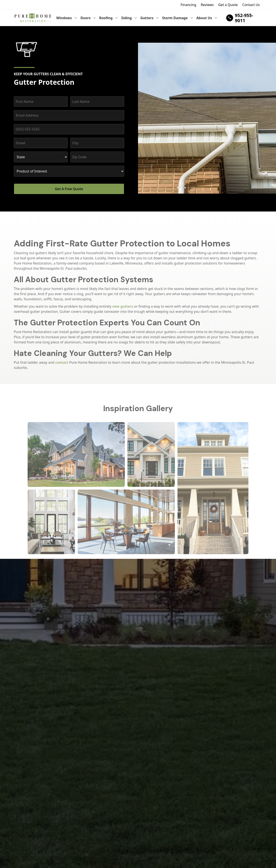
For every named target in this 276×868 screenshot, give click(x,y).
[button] (67, 18)
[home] (33, 18)
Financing (188, 5)
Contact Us (251, 5)
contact (62, 366)
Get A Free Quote (69, 189)
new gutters (123, 310)
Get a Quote (228, 5)
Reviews (207, 5)
